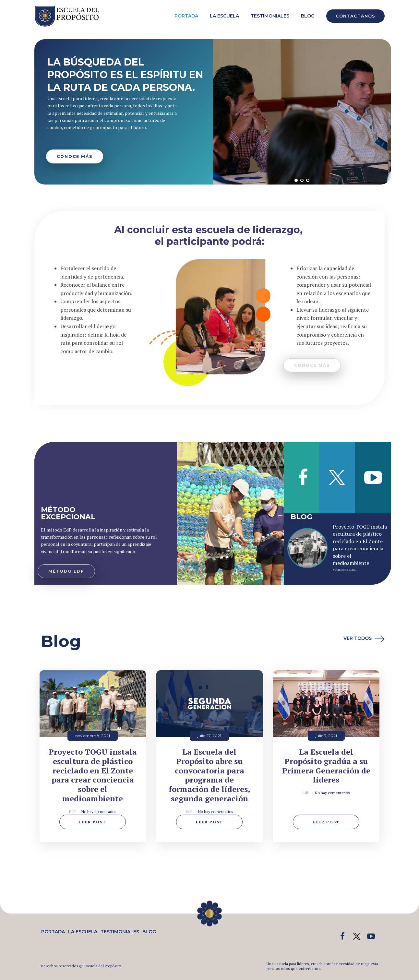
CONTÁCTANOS (355, 16)
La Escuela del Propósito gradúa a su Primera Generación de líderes (326, 766)
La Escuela (224, 16)
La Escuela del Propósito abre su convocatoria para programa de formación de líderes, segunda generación (209, 775)
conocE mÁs (312, 365)
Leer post (93, 822)
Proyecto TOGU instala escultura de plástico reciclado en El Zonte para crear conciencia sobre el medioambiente (360, 545)
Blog (308, 16)
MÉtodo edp (66, 571)
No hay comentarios (99, 812)
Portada (186, 16)
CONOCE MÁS (75, 156)
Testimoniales (270, 16)
